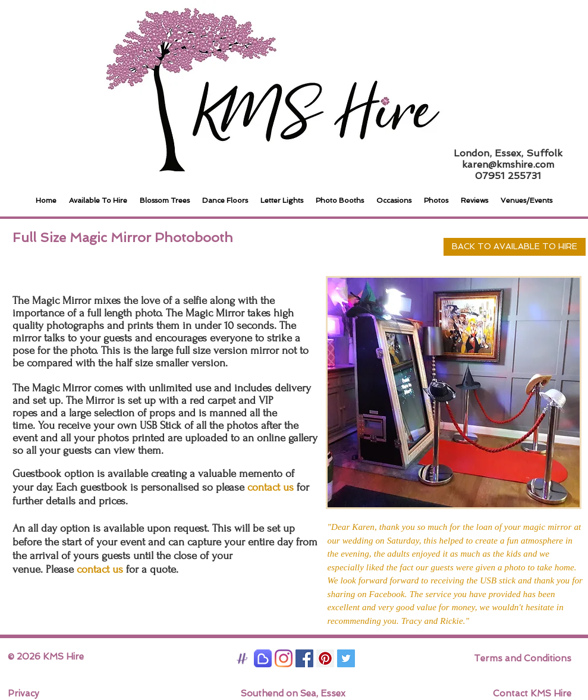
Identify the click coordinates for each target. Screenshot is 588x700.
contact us (100, 569)
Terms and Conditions (523, 658)
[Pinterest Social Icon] (325, 658)
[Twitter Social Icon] (346, 658)
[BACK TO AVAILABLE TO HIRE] (515, 247)
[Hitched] (242, 658)
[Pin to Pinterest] (430, 247)
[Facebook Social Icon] (304, 658)
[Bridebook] (263, 658)
